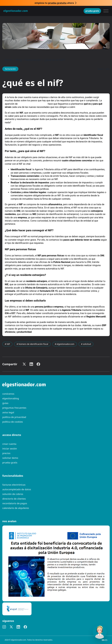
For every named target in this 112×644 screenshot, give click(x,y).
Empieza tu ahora (54, 3)
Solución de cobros (13, 494)
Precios (6, 453)
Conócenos (8, 394)
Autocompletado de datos (17, 489)
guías (5, 403)
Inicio (8, 60)
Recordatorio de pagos (15, 503)
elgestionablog (11, 398)
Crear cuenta (9, 444)
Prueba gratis (92, 11)
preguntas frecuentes (14, 408)
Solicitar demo (10, 458)
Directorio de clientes (14, 499)
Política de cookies (13, 422)
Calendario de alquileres (16, 508)
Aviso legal (8, 412)
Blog (19, 60)
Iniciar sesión (10, 449)
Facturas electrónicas (14, 485)
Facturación (33, 60)
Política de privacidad (14, 417)
